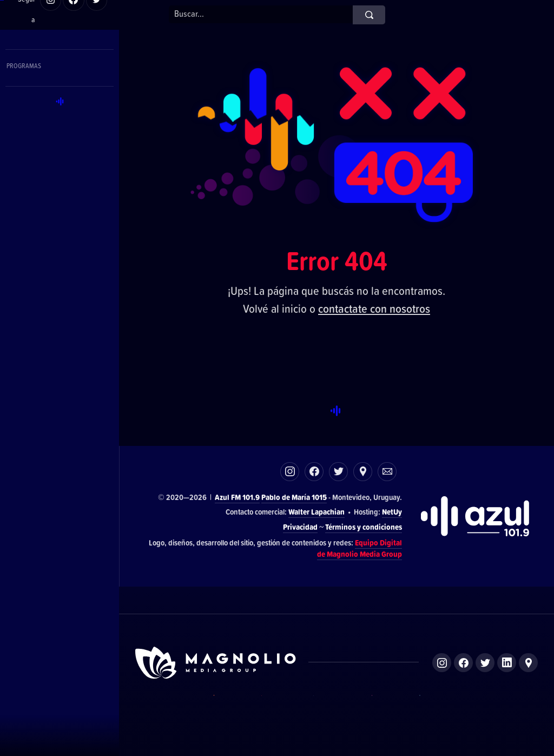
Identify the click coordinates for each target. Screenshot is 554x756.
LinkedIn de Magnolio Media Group (507, 663)
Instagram (290, 472)
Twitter (338, 472)
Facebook (314, 472)
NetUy (392, 512)
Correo (387, 472)
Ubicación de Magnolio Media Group (528, 663)
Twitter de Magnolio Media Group (485, 663)
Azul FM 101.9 (237, 497)
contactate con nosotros (374, 308)
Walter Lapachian (316, 512)
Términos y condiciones (364, 527)
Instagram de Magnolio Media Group (442, 663)
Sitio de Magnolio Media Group (216, 662)
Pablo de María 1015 (294, 497)
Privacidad (300, 527)
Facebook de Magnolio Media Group (463, 663)
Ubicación (363, 472)
